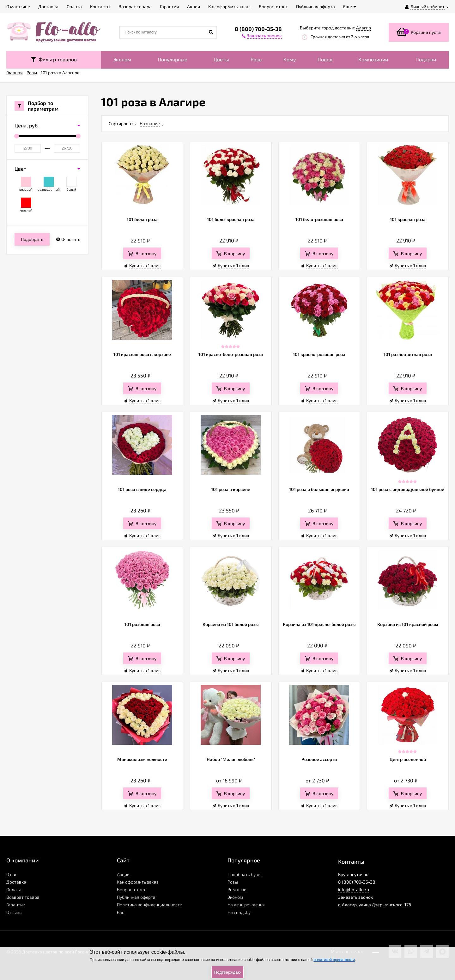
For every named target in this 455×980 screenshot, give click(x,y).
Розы (257, 59)
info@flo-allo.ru (354, 889)
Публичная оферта (136, 897)
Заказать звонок (356, 897)
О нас (12, 874)
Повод (325, 59)
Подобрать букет (245, 874)
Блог (122, 912)
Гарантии (16, 905)
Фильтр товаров (54, 59)
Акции (123, 874)
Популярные (173, 59)
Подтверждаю (227, 972)
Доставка (16, 882)
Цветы (221, 59)
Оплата (14, 889)
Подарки (426, 59)
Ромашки (237, 889)
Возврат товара (23, 897)
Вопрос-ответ (131, 889)
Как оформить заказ (138, 882)
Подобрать (32, 239)
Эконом (122, 59)
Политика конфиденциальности (150, 905)
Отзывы (14, 912)
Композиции (373, 59)
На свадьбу (239, 912)
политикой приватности (334, 960)
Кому (290, 59)
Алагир (364, 28)
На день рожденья (246, 905)
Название (150, 123)
